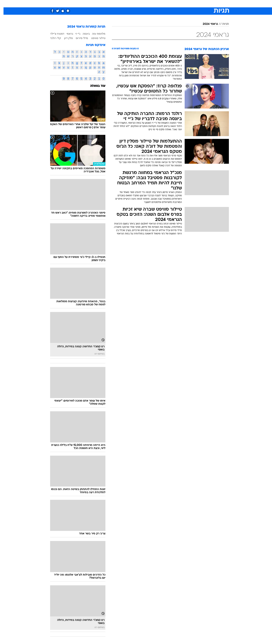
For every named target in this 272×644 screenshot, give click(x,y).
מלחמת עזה (95, 34)
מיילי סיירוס (78, 38)
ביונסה (83, 34)
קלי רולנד (52, 38)
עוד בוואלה (94, 86)
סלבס (165, 4)
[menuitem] (199, 4)
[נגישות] (5, 4)
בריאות (134, 4)
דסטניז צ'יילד (54, 34)
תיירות (121, 4)
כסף (155, 4)
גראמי (66, 34)
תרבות (177, 4)
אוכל (145, 4)
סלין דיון (65, 38)
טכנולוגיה (107, 4)
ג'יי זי (74, 34)
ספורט (189, 4)
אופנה (94, 4)
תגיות (222, 24)
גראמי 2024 (207, 24)
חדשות (201, 4)
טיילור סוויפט (95, 38)
